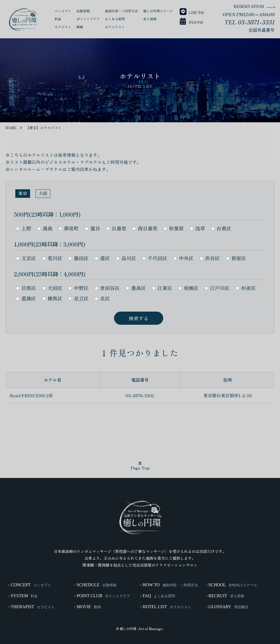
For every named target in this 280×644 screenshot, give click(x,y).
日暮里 (116, 228)
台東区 (221, 228)
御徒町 (69, 228)
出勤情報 (83, 11)
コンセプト (63, 11)
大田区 (52, 288)
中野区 (78, 288)
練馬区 (52, 298)
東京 (23, 193)
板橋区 (188, 288)
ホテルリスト (115, 27)
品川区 (126, 258)
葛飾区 (26, 298)
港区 (102, 258)
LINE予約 (191, 12)
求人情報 (150, 19)
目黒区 (26, 288)
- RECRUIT (225, 596)
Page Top (140, 466)
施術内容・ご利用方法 (121, 11)
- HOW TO (169, 585)
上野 (24, 228)
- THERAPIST (31, 607)
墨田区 (78, 258)
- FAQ (157, 596)
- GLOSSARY (227, 607)
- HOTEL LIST (166, 607)
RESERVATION (249, 6)
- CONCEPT (30, 585)
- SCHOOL (231, 585)
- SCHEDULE (95, 585)
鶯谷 (92, 228)
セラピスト (63, 27)
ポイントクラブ (88, 19)
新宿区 (236, 258)
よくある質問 (115, 19)
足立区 (78, 298)
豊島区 (136, 288)
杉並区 (246, 288)
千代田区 (155, 258)
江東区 (162, 288)
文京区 (26, 258)
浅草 (197, 228)
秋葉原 (174, 228)
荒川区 (52, 258)
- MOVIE (87, 607)
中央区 (183, 258)
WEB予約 (191, 22)
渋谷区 (210, 258)
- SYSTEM (23, 596)
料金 (58, 19)
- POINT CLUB (102, 596)
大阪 (43, 193)
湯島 (45, 228)
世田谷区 (107, 288)
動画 (80, 27)
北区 (102, 298)
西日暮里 (145, 228)
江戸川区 (217, 288)
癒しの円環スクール (158, 11)
